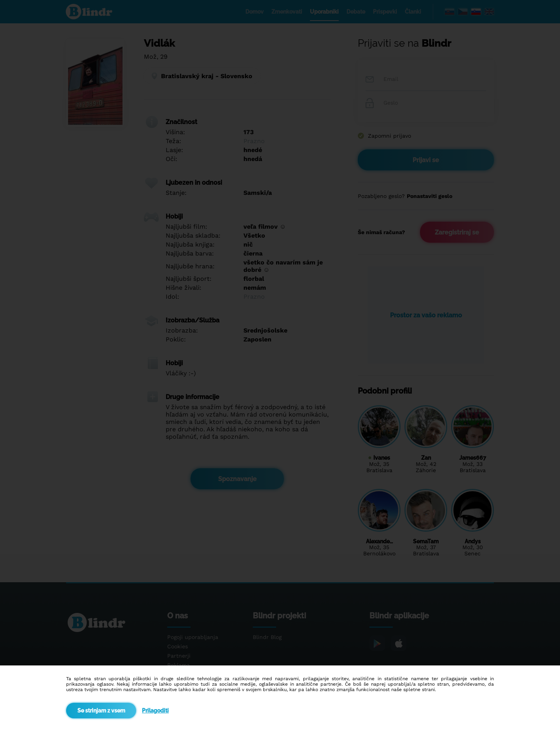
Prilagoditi (155, 711)
